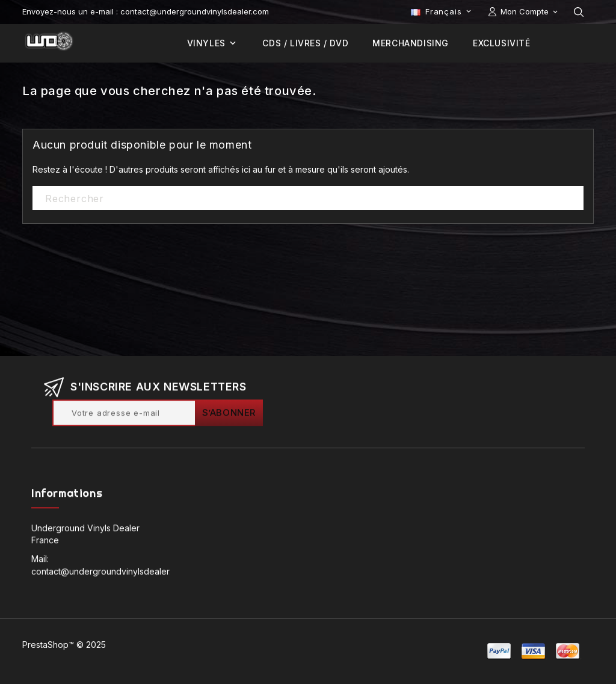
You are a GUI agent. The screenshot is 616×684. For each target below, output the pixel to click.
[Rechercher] (308, 199)
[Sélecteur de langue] (442, 11)
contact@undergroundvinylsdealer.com (109, 573)
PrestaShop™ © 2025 (64, 645)
